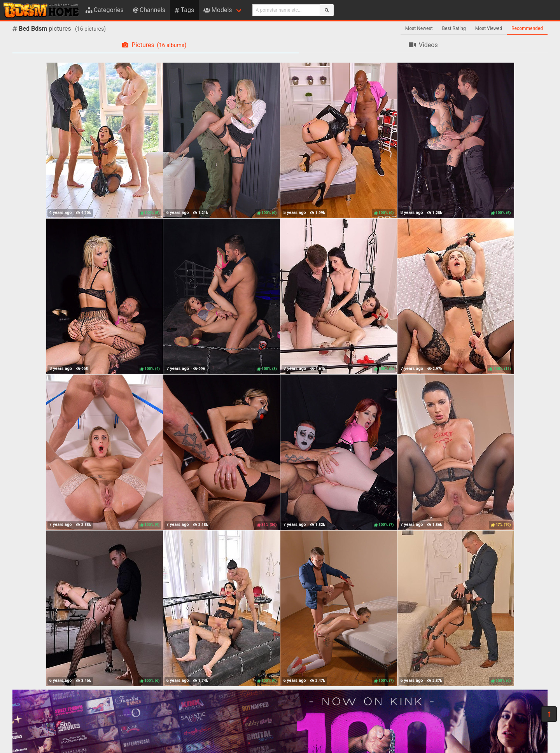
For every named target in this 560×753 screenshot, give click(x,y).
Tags (184, 10)
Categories (105, 10)
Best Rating (454, 28)
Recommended (527, 28)
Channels (149, 10)
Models (218, 10)
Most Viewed (489, 28)
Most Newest (419, 28)
